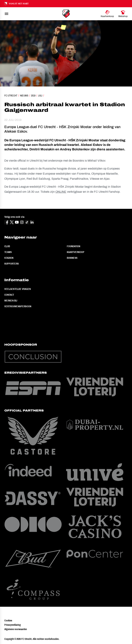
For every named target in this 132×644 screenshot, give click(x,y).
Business (72, 258)
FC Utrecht (11, 96)
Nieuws (24, 96)
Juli (40, 96)
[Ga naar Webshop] (123, 14)
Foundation (73, 246)
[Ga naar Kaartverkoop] (107, 14)
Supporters (12, 264)
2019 (33, 96)
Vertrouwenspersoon (18, 306)
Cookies (8, 620)
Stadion (9, 258)
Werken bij (11, 301)
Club (7, 246)
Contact (9, 295)
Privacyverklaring (13, 625)
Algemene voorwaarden (16, 629)
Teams (8, 252)
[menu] (7, 14)
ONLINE (61, 192)
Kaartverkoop (76, 252)
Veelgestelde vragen (18, 289)
